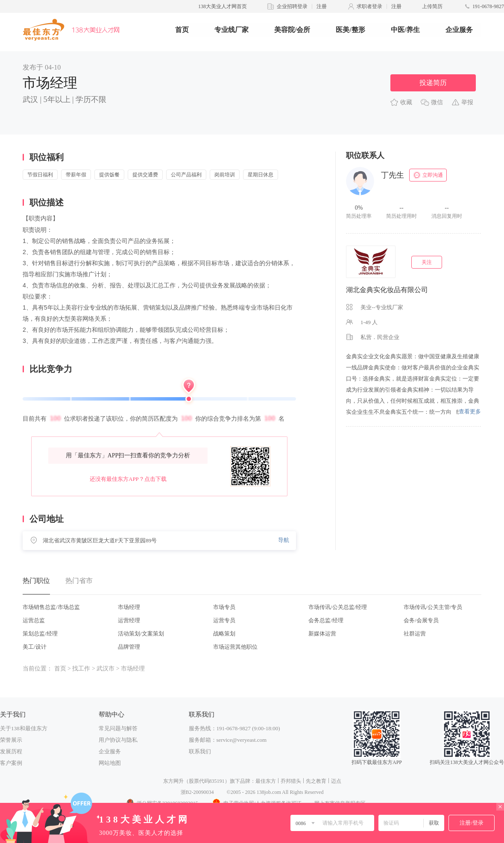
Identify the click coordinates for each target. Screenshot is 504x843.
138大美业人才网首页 (223, 6)
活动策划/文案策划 (141, 634)
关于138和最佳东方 (24, 728)
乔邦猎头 (291, 781)
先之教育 (316, 781)
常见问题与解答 (118, 728)
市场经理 (129, 607)
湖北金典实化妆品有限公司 (387, 290)
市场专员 (224, 607)
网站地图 (110, 763)
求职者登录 (369, 6)
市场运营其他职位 (235, 647)
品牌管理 (129, 647)
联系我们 (200, 751)
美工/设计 (35, 647)
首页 (182, 30)
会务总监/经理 (326, 620)
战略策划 (224, 634)
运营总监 (34, 620)
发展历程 (11, 751)
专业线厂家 (231, 30)
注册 (322, 6)
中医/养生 (405, 30)
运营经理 (129, 620)
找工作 (81, 669)
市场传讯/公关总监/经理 (338, 607)
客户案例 (11, 763)
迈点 (336, 781)
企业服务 (459, 30)
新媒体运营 (322, 634)
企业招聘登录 (292, 6)
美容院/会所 (292, 30)
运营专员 (224, 620)
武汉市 (105, 669)
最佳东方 (266, 781)
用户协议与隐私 (118, 740)
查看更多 (470, 411)
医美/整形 (350, 30)
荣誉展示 (11, 740)
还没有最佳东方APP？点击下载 (128, 479)
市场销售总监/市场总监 (51, 607)
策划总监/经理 (40, 634)
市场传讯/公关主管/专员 (433, 607)
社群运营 (415, 634)
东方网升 (173, 781)
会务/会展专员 (421, 620)
